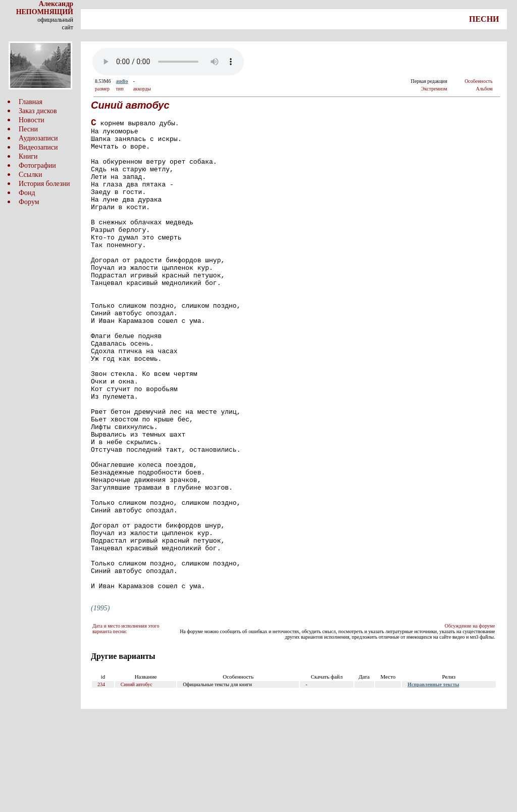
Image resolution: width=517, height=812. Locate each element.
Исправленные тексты (433, 778)
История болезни (44, 184)
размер (102, 89)
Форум (29, 202)
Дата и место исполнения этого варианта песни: (126, 723)
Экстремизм (434, 89)
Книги (28, 156)
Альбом (484, 89)
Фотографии (37, 165)
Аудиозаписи (38, 138)
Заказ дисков (38, 111)
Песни (28, 129)
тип (119, 89)
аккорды (142, 89)
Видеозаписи (38, 147)
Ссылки (30, 175)
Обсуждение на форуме (470, 720)
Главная (31, 102)
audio (122, 81)
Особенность (478, 81)
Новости (32, 120)
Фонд (27, 193)
